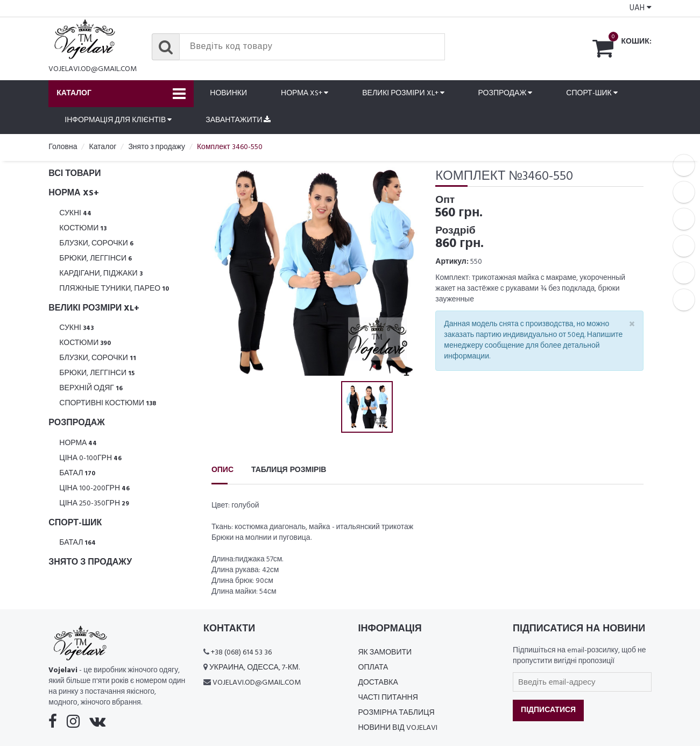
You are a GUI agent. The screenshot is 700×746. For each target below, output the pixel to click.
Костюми (83, 228)
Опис (222, 470)
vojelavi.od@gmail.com (93, 69)
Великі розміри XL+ (403, 93)
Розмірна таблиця (397, 713)
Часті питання (388, 698)
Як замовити (385, 653)
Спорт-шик (592, 93)
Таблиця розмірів (289, 470)
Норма (78, 443)
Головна (63, 147)
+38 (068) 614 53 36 (241, 653)
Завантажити (238, 120)
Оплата (373, 668)
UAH (641, 8)
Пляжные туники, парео (114, 289)
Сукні (75, 213)
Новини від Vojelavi (398, 728)
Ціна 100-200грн (94, 488)
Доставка (378, 683)
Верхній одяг (91, 388)
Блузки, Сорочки (96, 244)
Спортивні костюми (108, 403)
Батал (77, 473)
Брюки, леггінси (96, 259)
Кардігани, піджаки (101, 274)
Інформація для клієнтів (118, 120)
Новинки (228, 93)
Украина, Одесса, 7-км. (254, 668)
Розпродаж (505, 93)
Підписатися (548, 710)
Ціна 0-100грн (90, 458)
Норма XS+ (305, 93)
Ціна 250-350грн (94, 504)
